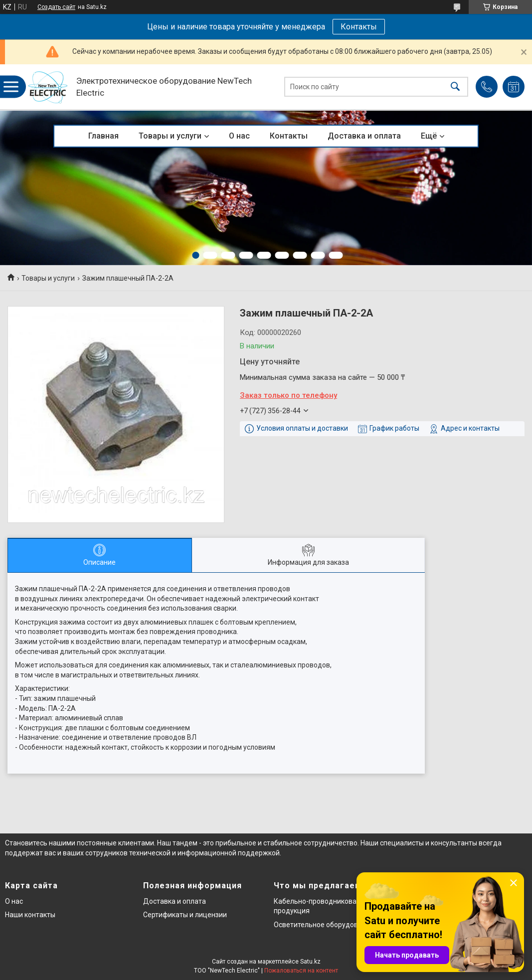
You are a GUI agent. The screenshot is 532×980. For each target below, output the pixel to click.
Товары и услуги (170, 136)
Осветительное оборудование (324, 925)
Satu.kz (310, 962)
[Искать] (455, 87)
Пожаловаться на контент (301, 971)
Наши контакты (30, 915)
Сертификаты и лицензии (185, 915)
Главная (103, 136)
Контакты (359, 27)
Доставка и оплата (364, 136)
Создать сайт (56, 7)
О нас (239, 136)
